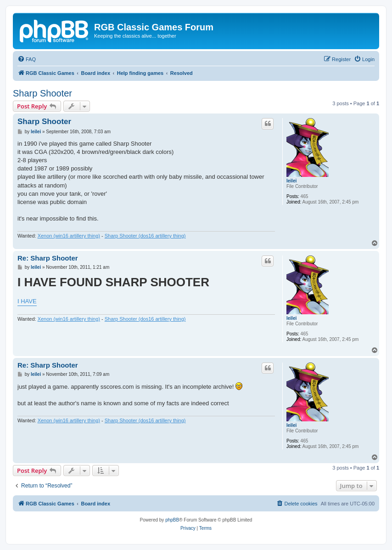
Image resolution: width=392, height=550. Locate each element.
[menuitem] (27, 59)
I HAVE (27, 301)
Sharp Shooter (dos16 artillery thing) (145, 236)
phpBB (172, 520)
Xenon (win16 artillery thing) (69, 236)
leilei (291, 181)
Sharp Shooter (42, 93)
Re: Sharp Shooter (48, 258)
